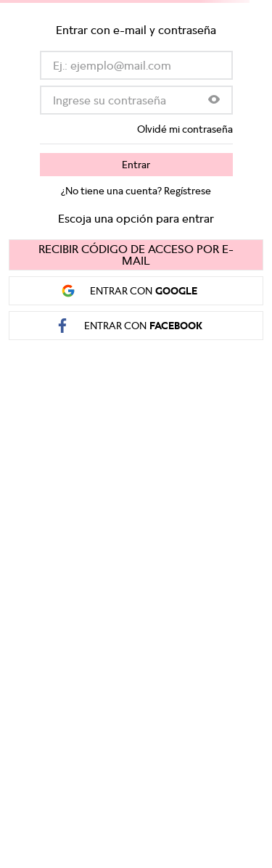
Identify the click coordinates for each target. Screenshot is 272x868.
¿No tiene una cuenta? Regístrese (136, 191)
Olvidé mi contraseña (185, 129)
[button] (214, 100)
